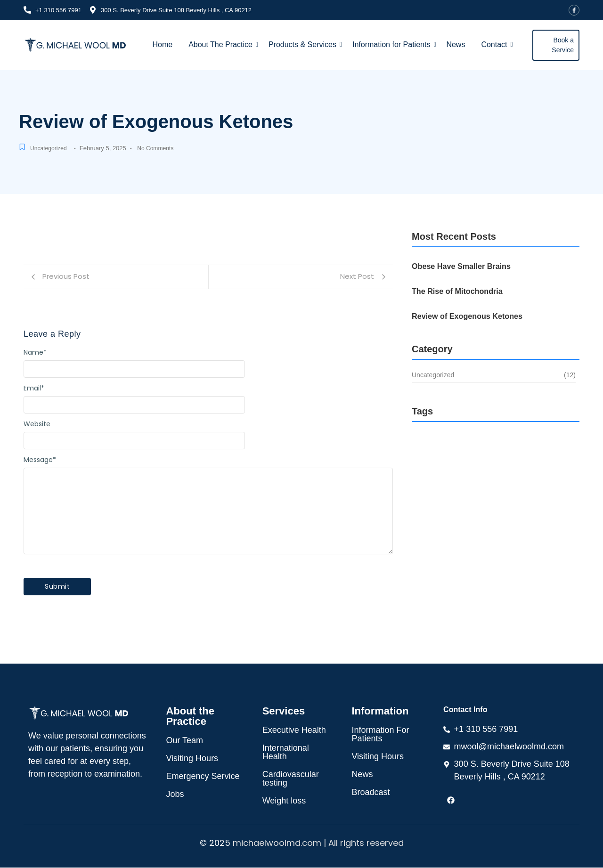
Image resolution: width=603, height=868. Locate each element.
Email (34, 389)
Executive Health (294, 730)
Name (35, 353)
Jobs (175, 795)
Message (40, 461)
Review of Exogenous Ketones (463, 317)
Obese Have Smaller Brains (458, 267)
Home (162, 45)
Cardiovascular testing (291, 779)
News (456, 45)
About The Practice (223, 45)
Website (37, 425)
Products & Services (305, 45)
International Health (286, 753)
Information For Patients (380, 735)
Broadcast (371, 793)
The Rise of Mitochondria (454, 292)
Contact (497, 45)
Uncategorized (50, 149)
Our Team (184, 741)
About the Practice (190, 717)
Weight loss (284, 801)
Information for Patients (394, 45)
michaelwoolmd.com (277, 843)
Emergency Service (203, 777)
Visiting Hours (192, 759)
